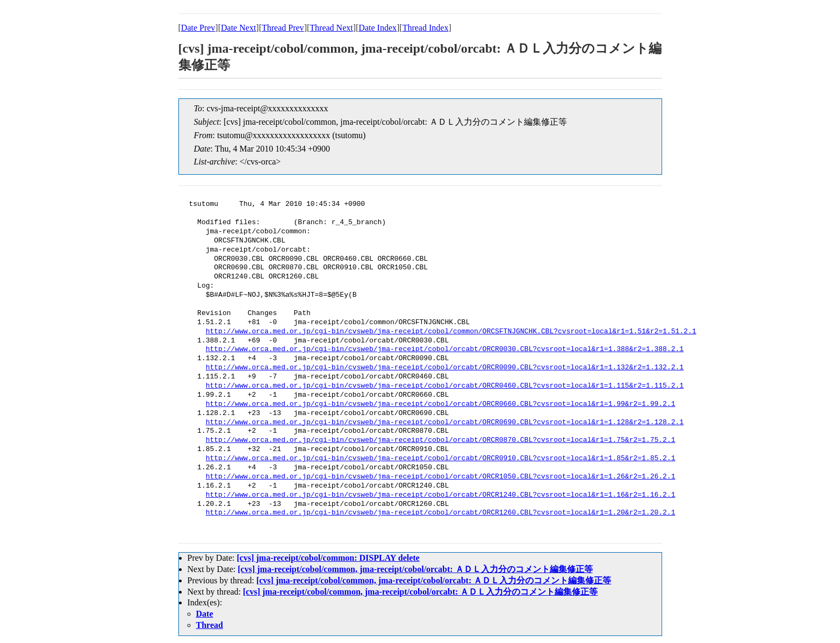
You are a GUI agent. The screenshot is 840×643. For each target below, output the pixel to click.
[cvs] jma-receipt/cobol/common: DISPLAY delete (328, 558)
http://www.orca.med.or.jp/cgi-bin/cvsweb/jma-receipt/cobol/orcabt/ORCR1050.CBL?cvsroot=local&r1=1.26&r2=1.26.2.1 (441, 477)
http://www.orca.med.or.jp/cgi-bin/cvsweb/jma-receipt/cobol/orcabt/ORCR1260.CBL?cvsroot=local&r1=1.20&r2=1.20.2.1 (441, 513)
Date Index (378, 28)
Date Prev (198, 28)
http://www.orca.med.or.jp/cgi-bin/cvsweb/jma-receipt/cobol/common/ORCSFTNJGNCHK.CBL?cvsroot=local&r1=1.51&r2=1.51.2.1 (451, 332)
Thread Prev (283, 28)
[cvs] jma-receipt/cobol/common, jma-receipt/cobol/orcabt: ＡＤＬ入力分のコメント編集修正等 (415, 569)
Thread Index (426, 28)
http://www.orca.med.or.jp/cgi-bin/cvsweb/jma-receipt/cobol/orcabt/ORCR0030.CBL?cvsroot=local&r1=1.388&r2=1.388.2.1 (445, 349)
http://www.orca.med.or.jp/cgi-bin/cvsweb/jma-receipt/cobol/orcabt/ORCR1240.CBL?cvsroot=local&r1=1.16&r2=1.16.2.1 (441, 495)
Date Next (238, 28)
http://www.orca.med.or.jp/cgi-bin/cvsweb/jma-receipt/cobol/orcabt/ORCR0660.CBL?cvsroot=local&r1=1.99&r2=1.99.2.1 (441, 404)
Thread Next (331, 28)
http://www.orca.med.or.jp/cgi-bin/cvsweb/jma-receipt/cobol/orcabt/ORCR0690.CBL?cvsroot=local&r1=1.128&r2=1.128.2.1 (445, 423)
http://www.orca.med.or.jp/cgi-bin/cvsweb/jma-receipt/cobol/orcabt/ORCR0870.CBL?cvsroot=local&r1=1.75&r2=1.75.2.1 (441, 440)
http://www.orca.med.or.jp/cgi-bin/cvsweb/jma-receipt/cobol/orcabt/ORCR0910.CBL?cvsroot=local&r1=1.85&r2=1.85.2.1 (441, 459)
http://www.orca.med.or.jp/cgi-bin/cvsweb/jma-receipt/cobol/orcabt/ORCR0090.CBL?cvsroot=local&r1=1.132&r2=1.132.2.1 (445, 368)
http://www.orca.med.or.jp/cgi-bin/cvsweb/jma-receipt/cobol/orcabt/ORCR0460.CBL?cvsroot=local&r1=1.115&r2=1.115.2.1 (445, 386)
